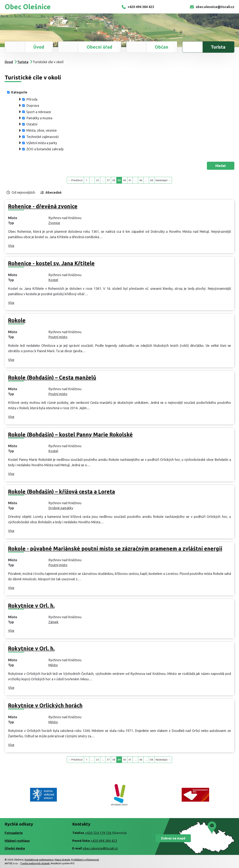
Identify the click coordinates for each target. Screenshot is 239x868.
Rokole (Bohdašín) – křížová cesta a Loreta (62, 491)
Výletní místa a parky (42, 143)
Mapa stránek (62, 860)
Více (11, 246)
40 (125, 180)
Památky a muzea (39, 118)
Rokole (17, 320)
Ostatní (32, 124)
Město (53, 665)
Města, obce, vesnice (42, 130)
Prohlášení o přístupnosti (85, 860)
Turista (218, 47)
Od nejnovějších (23, 192)
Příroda (32, 99)
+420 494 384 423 (138, 7)
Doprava (33, 105)
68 (152, 180)
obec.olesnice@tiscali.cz (212, 7)
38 (114, 180)
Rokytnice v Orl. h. (31, 606)
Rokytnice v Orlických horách (45, 705)
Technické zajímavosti (42, 137)
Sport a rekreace (39, 112)
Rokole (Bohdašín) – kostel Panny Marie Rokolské (70, 434)
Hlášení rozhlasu (17, 841)
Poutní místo (58, 337)
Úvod (39, 47)
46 (141, 180)
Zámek (53, 622)
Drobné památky (61, 508)
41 (130, 180)
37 (108, 180)
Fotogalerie (14, 833)
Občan (162, 47)
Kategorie (19, 92)
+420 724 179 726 (98, 833)
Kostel (53, 280)
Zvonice (54, 223)
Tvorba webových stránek (35, 863)
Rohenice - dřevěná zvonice (43, 206)
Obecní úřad (99, 47)
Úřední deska (15, 848)
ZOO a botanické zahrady (45, 149)
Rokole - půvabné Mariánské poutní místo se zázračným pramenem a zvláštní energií (115, 549)
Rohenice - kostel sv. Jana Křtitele (51, 263)
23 (97, 180)
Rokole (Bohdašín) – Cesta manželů (52, 377)
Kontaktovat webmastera (39, 860)
